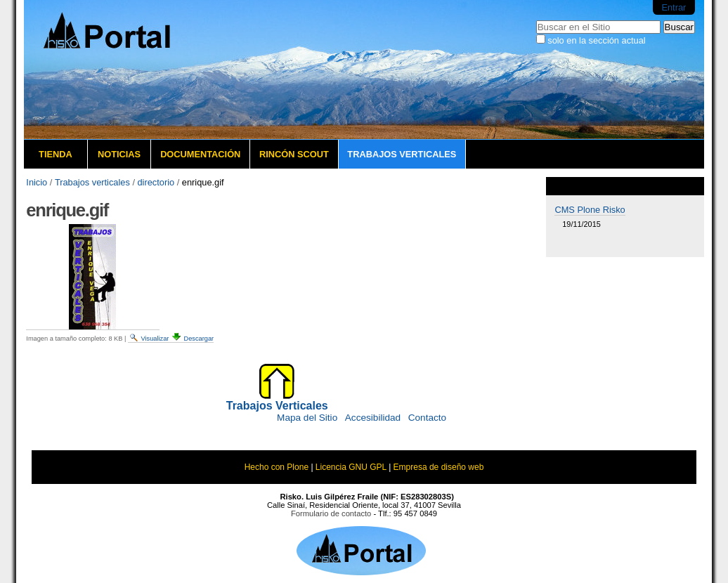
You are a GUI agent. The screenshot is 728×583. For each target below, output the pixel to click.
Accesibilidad (373, 418)
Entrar (674, 7)
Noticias (119, 154)
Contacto (427, 418)
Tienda (56, 154)
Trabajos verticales (402, 154)
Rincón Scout (294, 154)
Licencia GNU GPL (351, 467)
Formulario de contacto (331, 513)
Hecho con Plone (277, 467)
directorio (156, 182)
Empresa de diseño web (439, 467)
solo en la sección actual (596, 40)
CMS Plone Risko (590, 210)
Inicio (37, 182)
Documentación (200, 154)
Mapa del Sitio (307, 418)
